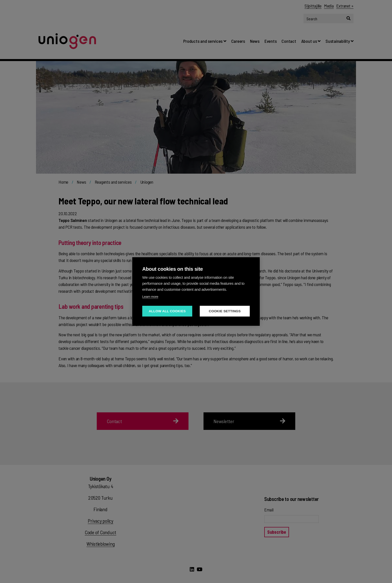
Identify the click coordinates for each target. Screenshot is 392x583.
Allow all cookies (167, 311)
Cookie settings (225, 311)
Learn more (150, 297)
